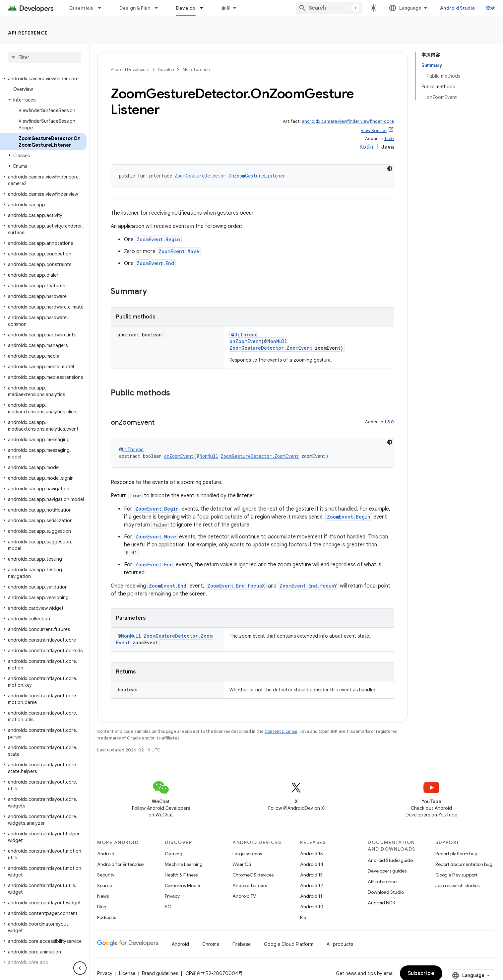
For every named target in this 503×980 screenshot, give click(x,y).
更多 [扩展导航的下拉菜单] (226, 8)
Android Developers (130, 70)
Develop (166, 70)
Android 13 (311, 875)
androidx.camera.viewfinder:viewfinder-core (348, 121)
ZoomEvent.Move (179, 251)
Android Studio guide (390, 860)
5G (168, 907)
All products (340, 944)
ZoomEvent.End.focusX (236, 586)
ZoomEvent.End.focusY (308, 586)
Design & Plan (135, 8)
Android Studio (458, 8)
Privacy (172, 896)
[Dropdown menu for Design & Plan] (159, 8)
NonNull (277, 341)
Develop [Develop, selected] (186, 8)
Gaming (174, 854)
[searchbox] (45, 57)
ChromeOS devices (253, 875)
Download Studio (386, 892)
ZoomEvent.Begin (158, 239)
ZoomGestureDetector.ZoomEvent (271, 348)
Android (106, 854)
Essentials (81, 8)
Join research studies (457, 885)
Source (105, 885)
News (103, 896)
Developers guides (387, 871)
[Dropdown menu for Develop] (205, 8)
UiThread (246, 335)
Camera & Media (183, 885)
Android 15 (312, 854)
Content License (281, 731)
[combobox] (329, 8)
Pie (303, 917)
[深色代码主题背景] (390, 169)
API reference (28, 33)
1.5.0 (389, 139)
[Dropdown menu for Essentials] (102, 8)
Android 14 (312, 864)
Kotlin (366, 147)
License (127, 973)
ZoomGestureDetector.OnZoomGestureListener (230, 176)
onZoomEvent (245, 341)
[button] (43, 79)
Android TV (244, 896)
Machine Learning (184, 864)
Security (106, 875)
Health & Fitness (181, 875)
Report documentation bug (464, 864)
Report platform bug (456, 854)
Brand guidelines (160, 973)
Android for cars (250, 885)
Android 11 (311, 896)
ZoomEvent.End (155, 263)
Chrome (211, 944)
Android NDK (381, 903)
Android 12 (312, 885)
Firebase (242, 944)
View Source (374, 131)
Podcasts (107, 917)
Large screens (247, 854)
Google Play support (456, 875)
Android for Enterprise (120, 864)
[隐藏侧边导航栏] (80, 968)
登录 (491, 8)
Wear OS (242, 864)
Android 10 (312, 907)
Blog (102, 907)
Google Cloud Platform (289, 944)
